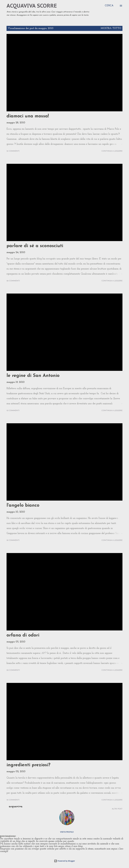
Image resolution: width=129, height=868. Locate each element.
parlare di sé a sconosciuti (35, 246)
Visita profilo (67, 832)
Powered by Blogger (64, 861)
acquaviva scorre (32, 6)
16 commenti (13, 151)
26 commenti (13, 281)
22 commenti (13, 670)
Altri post (117, 809)
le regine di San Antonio (33, 376)
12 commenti (13, 411)
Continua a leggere (112, 151)
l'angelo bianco (23, 505)
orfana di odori (23, 635)
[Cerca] (109, 6)
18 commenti (13, 540)
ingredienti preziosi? (28, 765)
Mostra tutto (111, 28)
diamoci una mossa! (28, 116)
